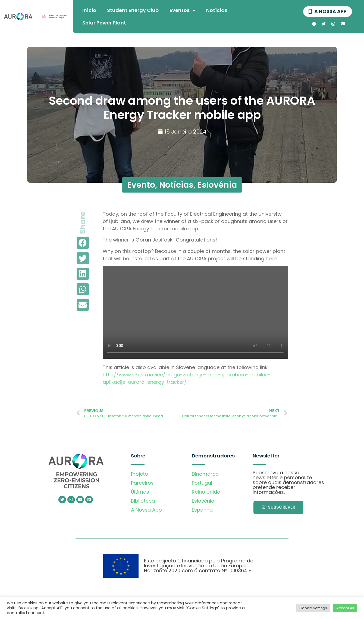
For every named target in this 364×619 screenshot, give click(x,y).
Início (89, 10)
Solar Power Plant (104, 23)
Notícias (217, 10)
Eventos (182, 10)
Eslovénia (217, 185)
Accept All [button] (345, 608)
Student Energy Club (133, 10)
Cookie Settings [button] (313, 608)
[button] (83, 243)
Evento (141, 185)
